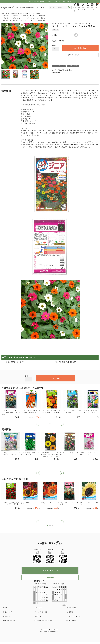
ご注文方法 (39, 608)
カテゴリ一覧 (71, 608)
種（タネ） (4, 14)
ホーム (5, 608)
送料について (56, 73)
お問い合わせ (39, 616)
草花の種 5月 (17, 18)
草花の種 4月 (17, 16)
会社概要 (70, 612)
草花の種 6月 (17, 20)
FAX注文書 (50, 577)
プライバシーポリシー (74, 616)
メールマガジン (72, 621)
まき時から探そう (6, 16)
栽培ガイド (7, 616)
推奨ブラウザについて (10, 621)
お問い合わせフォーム (50, 570)
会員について (7, 612)
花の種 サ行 (12, 14)
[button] (62, 424)
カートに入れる (80, 48)
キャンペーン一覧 (41, 612)
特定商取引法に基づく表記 (44, 621)
